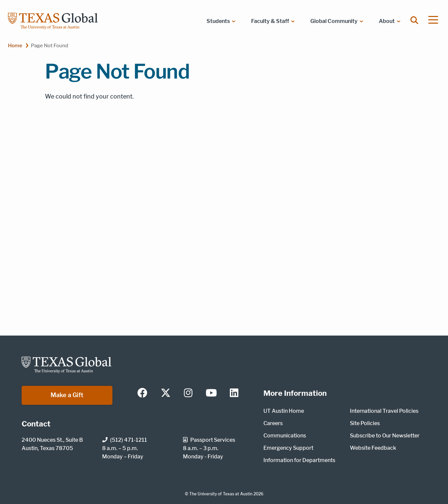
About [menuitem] (387, 21)
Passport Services (209, 440)
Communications (285, 436)
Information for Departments (299, 460)
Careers (273, 423)
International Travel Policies (384, 411)
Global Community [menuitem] (334, 21)
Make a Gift (67, 395)
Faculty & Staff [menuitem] (270, 21)
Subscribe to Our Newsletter (385, 436)
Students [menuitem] (218, 21)
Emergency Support (288, 448)
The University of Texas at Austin (221, 494)
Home (15, 45)
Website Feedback (373, 448)
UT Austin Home (284, 411)
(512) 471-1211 (125, 440)
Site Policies (365, 423)
